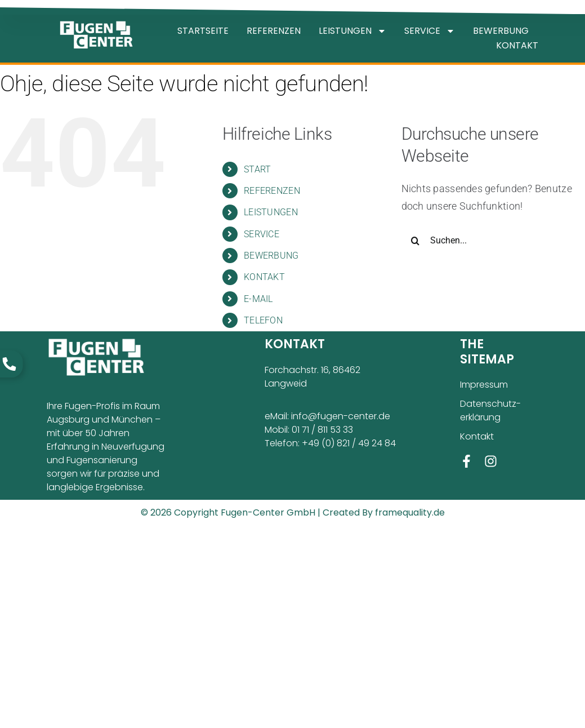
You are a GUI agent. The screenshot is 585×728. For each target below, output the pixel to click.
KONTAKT (517, 45)
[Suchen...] (493, 241)
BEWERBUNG (501, 31)
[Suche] (416, 241)
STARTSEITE (203, 31)
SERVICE (430, 31)
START (257, 169)
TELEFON (263, 320)
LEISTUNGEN (352, 31)
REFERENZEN (274, 31)
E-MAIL (258, 299)
